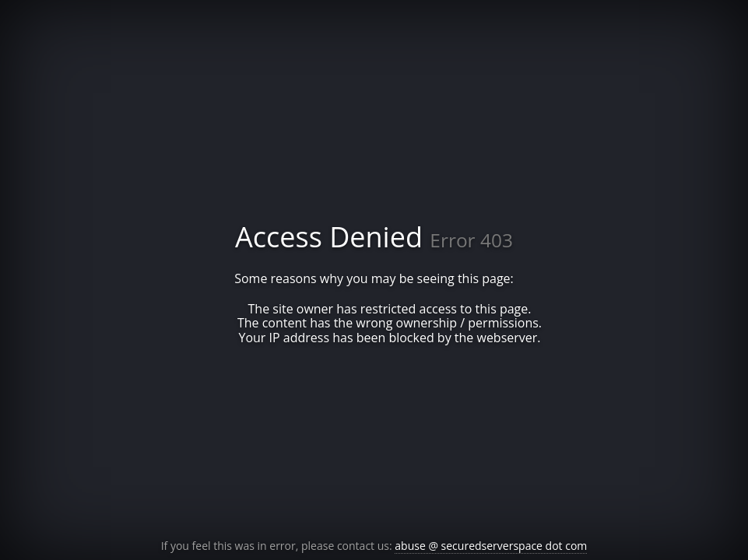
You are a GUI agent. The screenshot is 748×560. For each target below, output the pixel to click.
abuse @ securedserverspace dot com (491, 546)
